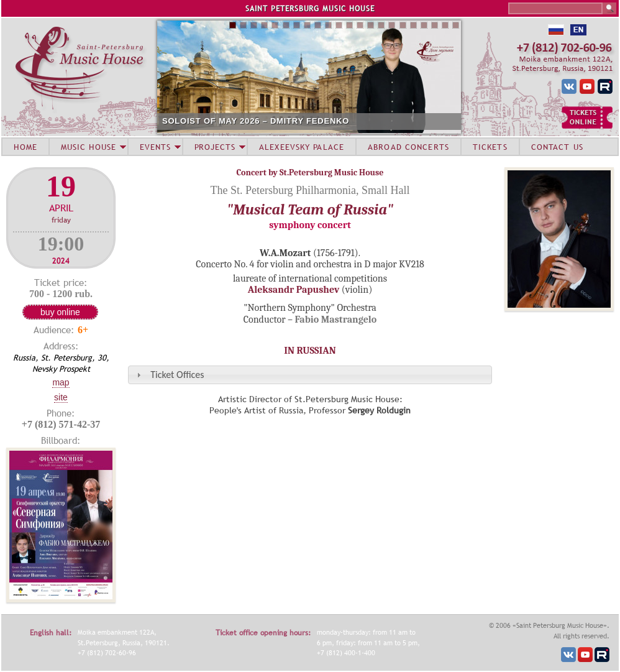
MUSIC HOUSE (88, 147)
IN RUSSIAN (310, 351)
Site (61, 397)
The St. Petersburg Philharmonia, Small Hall (310, 190)
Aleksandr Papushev (294, 290)
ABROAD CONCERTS (408, 147)
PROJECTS (215, 147)
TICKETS (490, 147)
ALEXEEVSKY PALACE (302, 147)
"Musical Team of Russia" (310, 209)
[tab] (310, 375)
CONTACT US (557, 147)
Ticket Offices (177, 375)
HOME (25, 147)
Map (61, 382)
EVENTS (155, 147)
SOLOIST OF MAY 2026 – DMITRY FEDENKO (256, 121)
